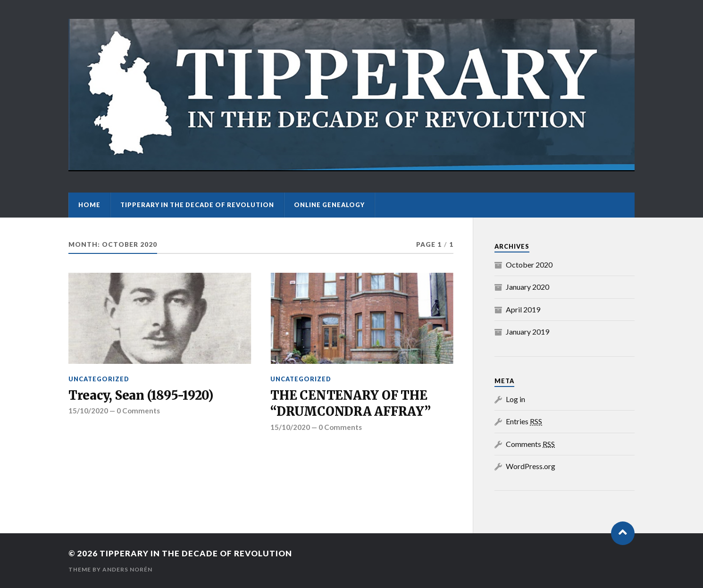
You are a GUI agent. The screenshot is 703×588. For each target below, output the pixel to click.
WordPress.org (531, 466)
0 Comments (138, 411)
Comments (530, 444)
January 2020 (527, 287)
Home (89, 205)
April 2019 (523, 309)
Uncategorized (99, 379)
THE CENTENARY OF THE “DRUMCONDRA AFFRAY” (350, 403)
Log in (515, 399)
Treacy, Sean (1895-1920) (141, 395)
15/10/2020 (88, 411)
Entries (524, 421)
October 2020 (529, 265)
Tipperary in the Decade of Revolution (197, 205)
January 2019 (527, 332)
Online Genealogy (329, 205)
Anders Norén (127, 569)
